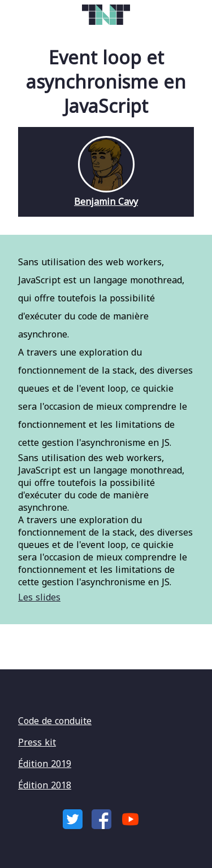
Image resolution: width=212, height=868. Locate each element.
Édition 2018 (45, 785)
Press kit (37, 742)
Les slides (39, 597)
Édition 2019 (45, 764)
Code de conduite (55, 721)
